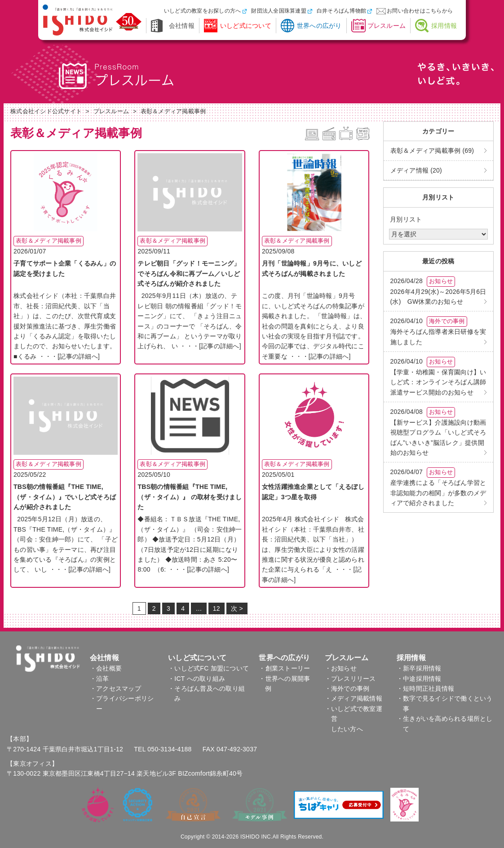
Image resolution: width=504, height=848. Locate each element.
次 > (237, 608)
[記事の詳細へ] (79, 356)
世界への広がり (319, 26)
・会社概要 (106, 668)
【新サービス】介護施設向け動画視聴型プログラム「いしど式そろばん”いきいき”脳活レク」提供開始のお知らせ (438, 432)
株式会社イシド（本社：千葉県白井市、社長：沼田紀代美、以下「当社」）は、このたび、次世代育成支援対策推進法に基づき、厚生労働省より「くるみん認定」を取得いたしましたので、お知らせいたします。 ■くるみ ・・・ (65, 326)
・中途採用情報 (419, 679)
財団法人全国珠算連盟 (279, 11)
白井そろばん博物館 (341, 11)
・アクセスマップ (115, 688)
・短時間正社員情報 (425, 688)
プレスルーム (387, 26)
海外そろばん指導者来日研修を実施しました (438, 331)
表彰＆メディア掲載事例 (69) (432, 151)
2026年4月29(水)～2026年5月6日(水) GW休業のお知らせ (438, 291)
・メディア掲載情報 (354, 698)
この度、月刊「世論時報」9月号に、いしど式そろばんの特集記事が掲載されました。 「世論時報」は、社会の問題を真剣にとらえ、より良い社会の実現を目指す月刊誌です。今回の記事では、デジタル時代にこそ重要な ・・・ (314, 326)
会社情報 (182, 26)
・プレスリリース (350, 679)
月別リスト (406, 219)
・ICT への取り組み (197, 679)
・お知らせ (341, 668)
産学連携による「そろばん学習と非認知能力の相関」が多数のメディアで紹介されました (438, 487)
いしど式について (246, 26)
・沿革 (99, 679)
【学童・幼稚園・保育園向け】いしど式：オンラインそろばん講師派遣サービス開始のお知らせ (438, 376)
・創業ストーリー (284, 668)
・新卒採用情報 (419, 668)
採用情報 (444, 26)
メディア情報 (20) (416, 170)
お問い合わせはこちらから (420, 11)
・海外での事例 (347, 688)
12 (217, 608)
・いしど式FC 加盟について (208, 668)
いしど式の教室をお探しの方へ (203, 11)
